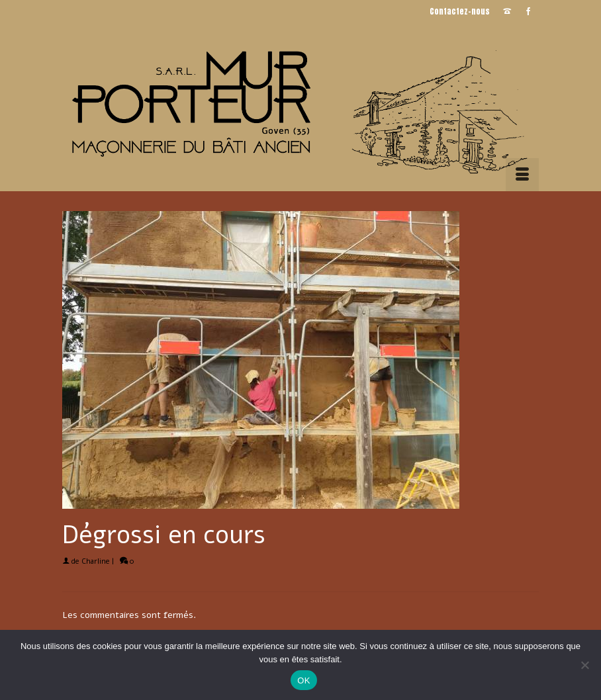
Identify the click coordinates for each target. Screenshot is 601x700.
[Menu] (522, 175)
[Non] (584, 665)
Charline (96, 561)
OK (303, 680)
